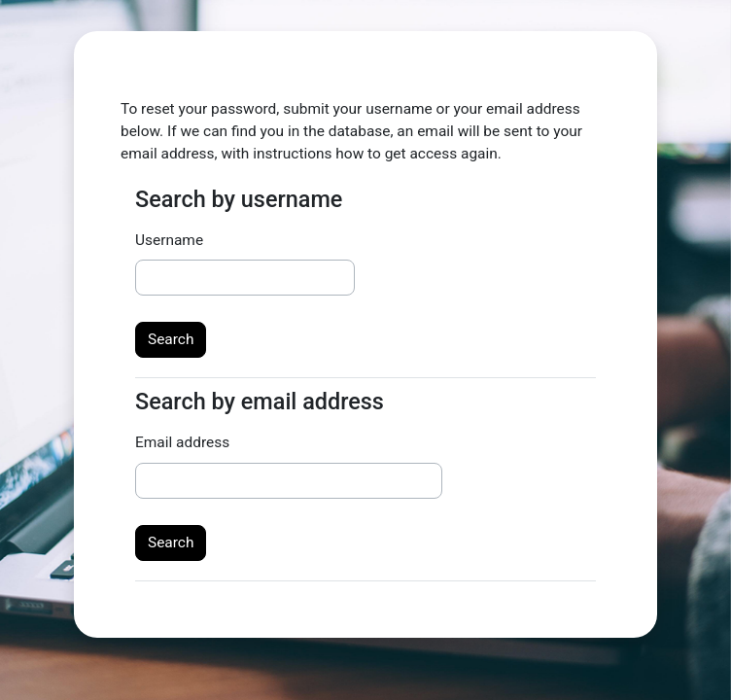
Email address (182, 442)
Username (169, 240)
